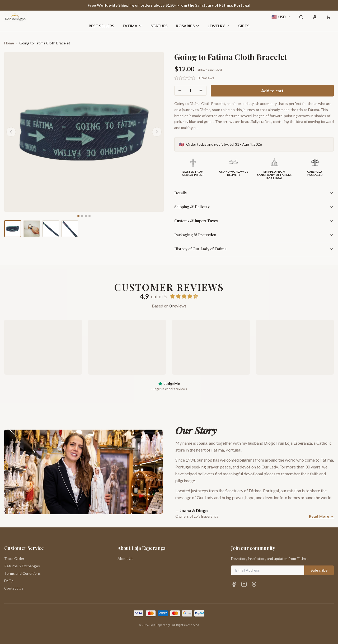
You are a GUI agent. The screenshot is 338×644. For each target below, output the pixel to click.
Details (254, 193)
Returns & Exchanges (22, 566)
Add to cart (272, 91)
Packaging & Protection (254, 235)
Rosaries (188, 26)
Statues (159, 26)
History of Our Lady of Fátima (254, 249)
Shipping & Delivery (254, 207)
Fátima (132, 26)
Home (9, 43)
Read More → (321, 516)
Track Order (14, 558)
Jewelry (219, 26)
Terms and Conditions (22, 573)
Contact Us (14, 588)
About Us (125, 558)
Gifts (244, 26)
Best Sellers (102, 26)
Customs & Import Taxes (254, 221)
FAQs (9, 581)
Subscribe (319, 570)
